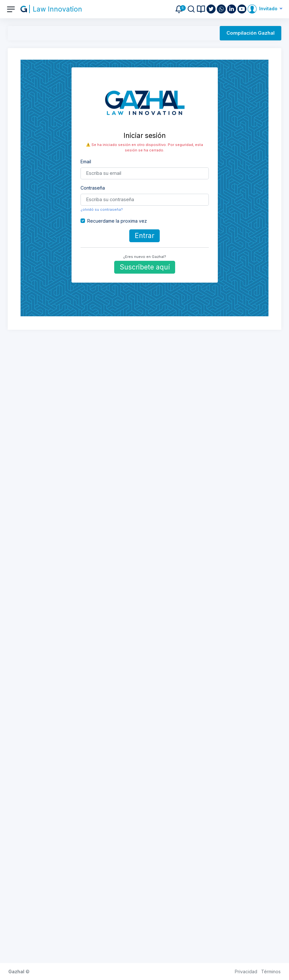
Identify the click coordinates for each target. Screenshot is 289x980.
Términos (271, 971)
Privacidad (246, 971)
